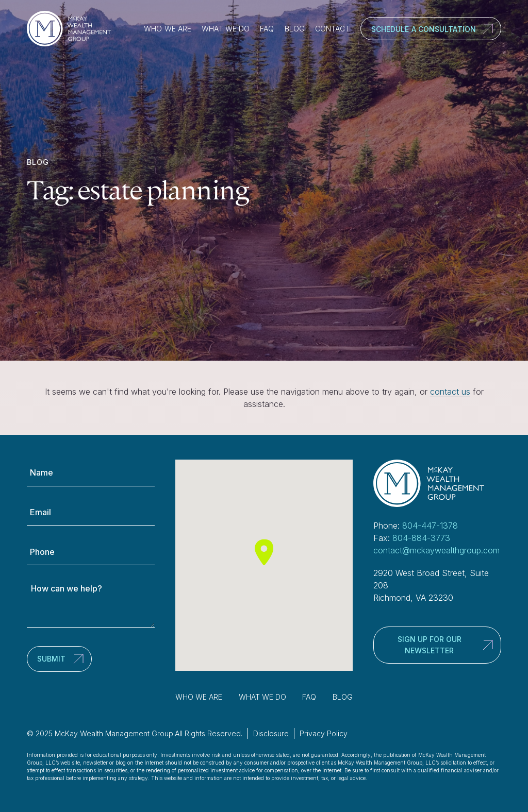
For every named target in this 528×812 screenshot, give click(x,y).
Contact (333, 29)
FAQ (267, 29)
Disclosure (271, 733)
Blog (295, 29)
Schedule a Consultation (424, 29)
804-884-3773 (421, 538)
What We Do (226, 29)
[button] (264, 552)
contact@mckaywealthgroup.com (436, 550)
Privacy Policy (324, 733)
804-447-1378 (430, 526)
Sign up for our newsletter (430, 645)
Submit (51, 659)
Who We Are (168, 29)
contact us (450, 392)
